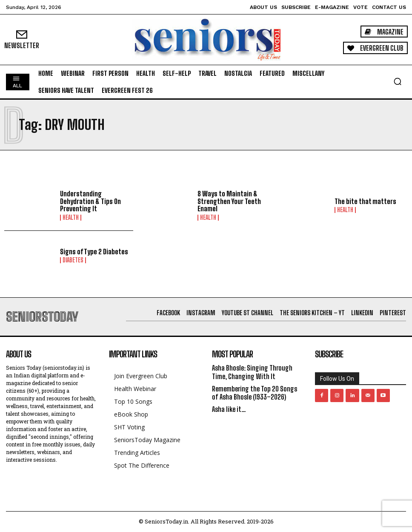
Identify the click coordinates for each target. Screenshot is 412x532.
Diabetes (73, 260)
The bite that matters (365, 201)
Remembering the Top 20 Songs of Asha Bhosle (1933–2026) (255, 393)
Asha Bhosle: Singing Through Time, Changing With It (252, 372)
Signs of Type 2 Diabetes (94, 252)
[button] (398, 81)
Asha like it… (229, 409)
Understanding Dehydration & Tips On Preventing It (90, 201)
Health (71, 218)
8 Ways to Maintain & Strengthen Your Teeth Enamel (229, 201)
